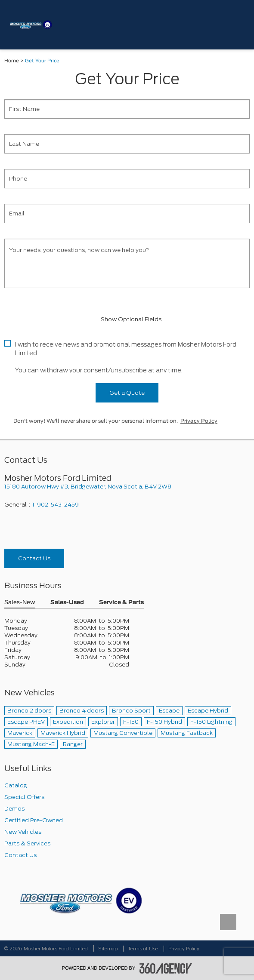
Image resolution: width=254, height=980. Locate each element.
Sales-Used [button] (67, 603)
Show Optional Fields (127, 319)
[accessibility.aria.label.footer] (166, 968)
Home (12, 61)
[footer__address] (127, 487)
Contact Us (34, 558)
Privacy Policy (199, 421)
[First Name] (127, 109)
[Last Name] (127, 144)
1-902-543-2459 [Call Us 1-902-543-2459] (56, 505)
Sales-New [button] (20, 603)
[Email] (127, 214)
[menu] (239, 25)
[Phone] (127, 179)
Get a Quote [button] (127, 393)
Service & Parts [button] (121, 603)
